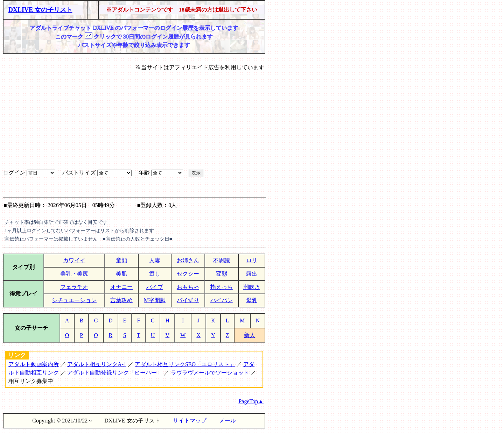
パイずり (188, 300)
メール (227, 421)
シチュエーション (74, 300)
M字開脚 (155, 300)
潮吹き (252, 287)
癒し (155, 274)
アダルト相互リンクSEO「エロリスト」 (185, 364)
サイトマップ (190, 421)
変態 (222, 274)
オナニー (121, 287)
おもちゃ (188, 287)
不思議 (222, 260)
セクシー (188, 274)
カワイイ (74, 260)
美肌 (121, 274)
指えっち (222, 287)
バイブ (155, 287)
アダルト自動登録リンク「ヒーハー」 (115, 373)
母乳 (252, 300)
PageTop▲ (251, 401)
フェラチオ (74, 287)
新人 (250, 335)
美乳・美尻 (74, 274)
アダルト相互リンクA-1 (97, 364)
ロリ (252, 260)
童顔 (121, 260)
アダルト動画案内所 (34, 364)
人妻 (155, 260)
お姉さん (188, 260)
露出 (252, 274)
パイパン (222, 300)
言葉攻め (121, 300)
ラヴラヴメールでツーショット (210, 373)
